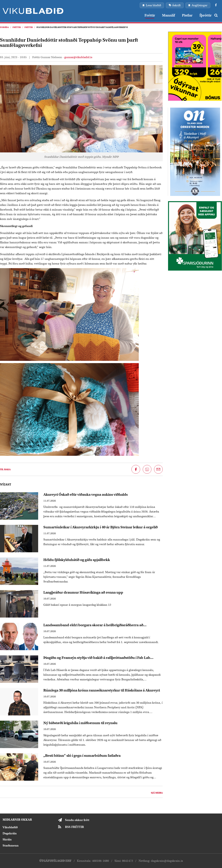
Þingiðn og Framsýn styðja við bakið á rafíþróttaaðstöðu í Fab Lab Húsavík (97, 658)
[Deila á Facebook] (136, 469)
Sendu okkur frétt (77, 820)
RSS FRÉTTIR (74, 827)
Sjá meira (157, 793)
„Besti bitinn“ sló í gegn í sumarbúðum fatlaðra (82, 756)
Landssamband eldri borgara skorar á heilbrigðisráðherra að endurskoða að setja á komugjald (93, 625)
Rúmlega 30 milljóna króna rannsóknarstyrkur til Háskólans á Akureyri (102, 690)
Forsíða (4, 27)
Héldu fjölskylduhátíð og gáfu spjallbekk (77, 560)
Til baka (5, 469)
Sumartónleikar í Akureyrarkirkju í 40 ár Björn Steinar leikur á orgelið (101, 527)
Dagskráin (10, 833)
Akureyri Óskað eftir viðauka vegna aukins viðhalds (86, 494)
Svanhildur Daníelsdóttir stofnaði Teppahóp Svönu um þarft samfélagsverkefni (82, 27)
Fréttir (17, 27)
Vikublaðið (10, 827)
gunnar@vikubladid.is (78, 57)
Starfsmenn (11, 846)
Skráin (7, 839)
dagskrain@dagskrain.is (167, 861)
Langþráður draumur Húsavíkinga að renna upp (83, 592)
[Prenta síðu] (147, 469)
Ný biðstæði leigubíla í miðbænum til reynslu (80, 723)
